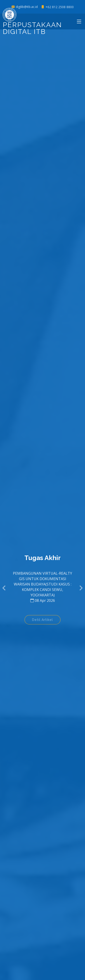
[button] (4, 588)
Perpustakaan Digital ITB (32, 23)
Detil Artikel (42, 621)
